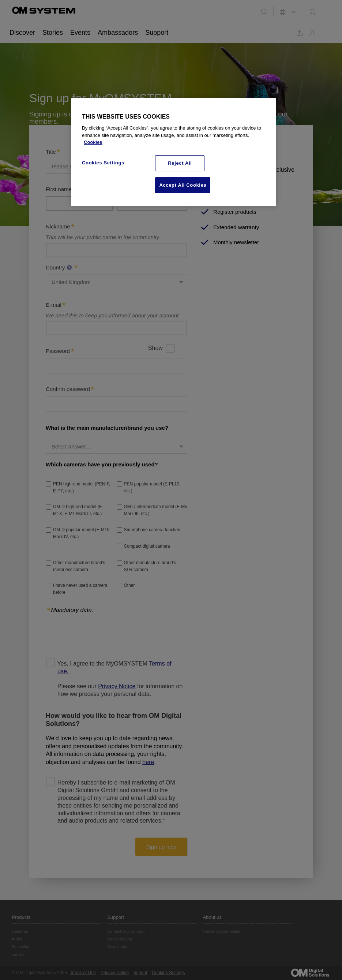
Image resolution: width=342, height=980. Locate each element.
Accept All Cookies (183, 185)
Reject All (180, 163)
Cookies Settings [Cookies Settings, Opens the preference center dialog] (103, 163)
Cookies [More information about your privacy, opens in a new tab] (93, 142)
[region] (174, 152)
